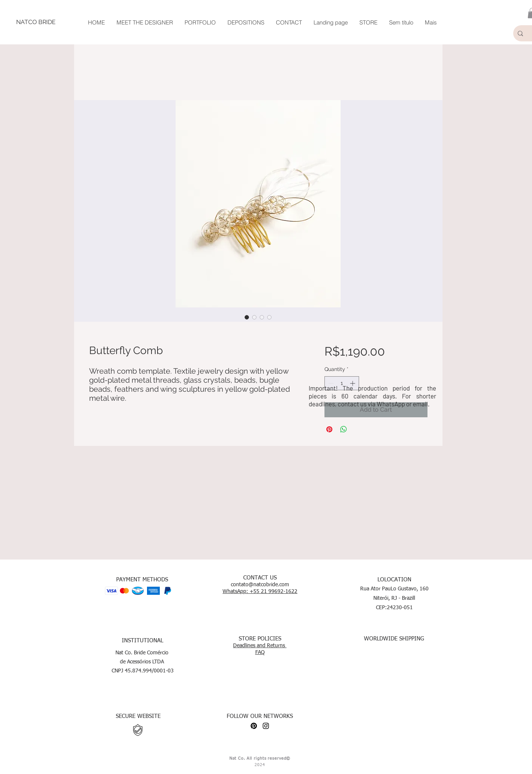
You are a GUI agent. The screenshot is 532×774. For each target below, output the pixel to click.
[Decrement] (330, 383)
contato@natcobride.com (260, 585)
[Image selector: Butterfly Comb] (247, 317)
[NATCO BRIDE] (36, 22)
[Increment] (353, 383)
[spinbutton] (342, 383)
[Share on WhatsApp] (344, 429)
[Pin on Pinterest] (329, 429)
